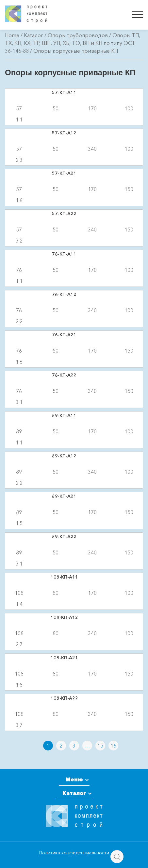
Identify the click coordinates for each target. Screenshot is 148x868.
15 (100, 746)
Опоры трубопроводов (78, 35)
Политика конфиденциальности (74, 853)
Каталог (33, 35)
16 (113, 746)
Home (12, 35)
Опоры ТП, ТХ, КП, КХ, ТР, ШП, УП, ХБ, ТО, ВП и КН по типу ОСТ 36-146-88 (73, 43)
